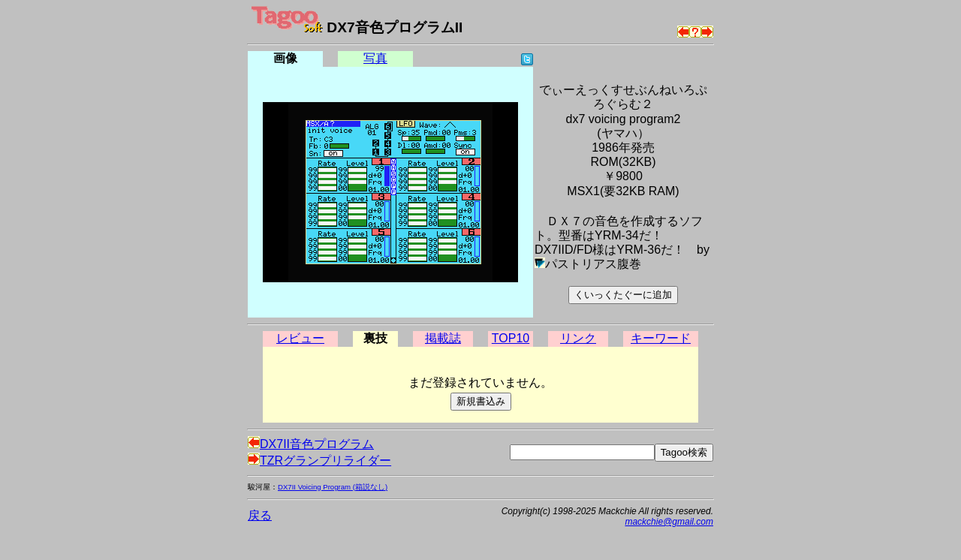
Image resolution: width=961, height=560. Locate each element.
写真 (375, 58)
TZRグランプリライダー (319, 461)
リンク (578, 338)
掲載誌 (443, 338)
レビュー (300, 338)
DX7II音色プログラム (311, 444)
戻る (260, 515)
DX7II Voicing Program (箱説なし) (333, 487)
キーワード (661, 338)
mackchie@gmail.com (669, 522)
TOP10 (511, 338)
